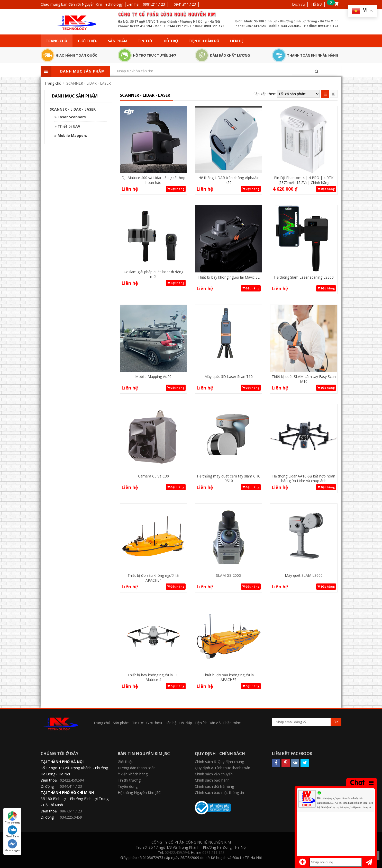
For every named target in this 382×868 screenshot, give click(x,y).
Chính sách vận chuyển (214, 774)
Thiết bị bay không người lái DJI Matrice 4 (153, 677)
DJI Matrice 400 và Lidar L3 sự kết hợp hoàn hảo (153, 180)
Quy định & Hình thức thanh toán (222, 768)
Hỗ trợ (317, 4)
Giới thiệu (88, 41)
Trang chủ (57, 41)
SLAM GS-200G (229, 575)
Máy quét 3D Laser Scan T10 (229, 377)
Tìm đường (12, 818)
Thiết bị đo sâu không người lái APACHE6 (229, 677)
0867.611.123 (256, 26)
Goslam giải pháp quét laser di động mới (153, 274)
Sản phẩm (118, 41)
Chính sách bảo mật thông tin (219, 792)
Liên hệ (237, 41)
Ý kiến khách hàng (133, 774)
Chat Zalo (12, 832)
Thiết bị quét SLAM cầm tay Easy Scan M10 (304, 379)
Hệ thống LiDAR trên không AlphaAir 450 (229, 180)
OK (336, 722)
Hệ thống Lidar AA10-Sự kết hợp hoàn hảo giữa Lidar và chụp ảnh (304, 478)
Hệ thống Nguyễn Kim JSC (139, 792)
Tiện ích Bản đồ (204, 41)
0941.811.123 (185, 4)
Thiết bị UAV (69, 126)
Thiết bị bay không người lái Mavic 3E (229, 277)
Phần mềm (232, 723)
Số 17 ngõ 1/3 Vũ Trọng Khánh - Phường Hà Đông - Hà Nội (74, 771)
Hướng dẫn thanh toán (137, 768)
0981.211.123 (154, 4)
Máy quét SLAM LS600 (304, 575)
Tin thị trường (129, 780)
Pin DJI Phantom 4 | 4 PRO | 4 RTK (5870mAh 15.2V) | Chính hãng (304, 180)
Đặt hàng (176, 189)
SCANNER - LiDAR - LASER (73, 109)
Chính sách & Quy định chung (219, 762)
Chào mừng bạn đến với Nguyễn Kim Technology (82, 4)
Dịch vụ (298, 4)
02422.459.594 (141, 26)
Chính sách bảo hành (212, 780)
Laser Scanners (72, 117)
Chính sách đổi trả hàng (214, 786)
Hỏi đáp (186, 723)
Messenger (12, 846)
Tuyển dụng (128, 786)
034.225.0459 (291, 26)
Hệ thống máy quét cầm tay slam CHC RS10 (229, 478)
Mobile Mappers (72, 135)
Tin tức (145, 41)
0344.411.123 (177, 26)
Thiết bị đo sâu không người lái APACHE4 (153, 578)
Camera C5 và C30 (153, 476)
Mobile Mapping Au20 (153, 377)
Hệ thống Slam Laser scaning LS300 (304, 277)
